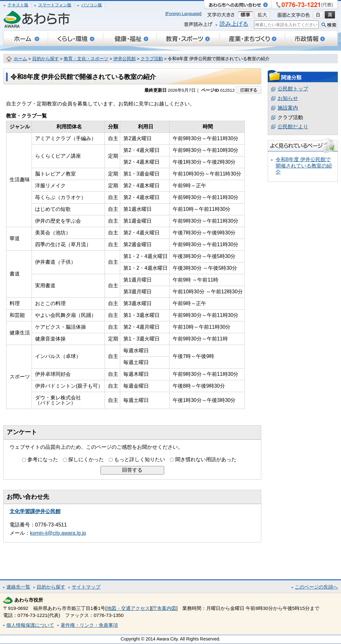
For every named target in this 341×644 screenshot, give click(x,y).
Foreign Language (184, 14)
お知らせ (288, 98)
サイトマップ (86, 587)
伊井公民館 (125, 59)
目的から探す (46, 59)
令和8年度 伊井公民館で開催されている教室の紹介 (304, 166)
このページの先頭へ (316, 587)
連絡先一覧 (18, 587)
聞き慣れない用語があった (206, 459)
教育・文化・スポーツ (86, 59)
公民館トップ (293, 89)
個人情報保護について (30, 625)
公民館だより (293, 127)
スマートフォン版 (55, 5)
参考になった (43, 459)
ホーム (20, 59)
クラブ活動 (152, 59)
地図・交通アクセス (128, 608)
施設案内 (288, 108)
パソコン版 (92, 5)
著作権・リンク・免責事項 (89, 625)
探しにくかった (86, 459)
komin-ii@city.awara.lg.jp (58, 533)
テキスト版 (18, 5)
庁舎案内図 (164, 608)
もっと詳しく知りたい (140, 459)
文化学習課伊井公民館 (35, 511)
